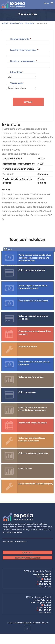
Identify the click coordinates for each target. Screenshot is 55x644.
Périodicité (16, 72)
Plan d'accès (45, 586)
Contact (27, 552)
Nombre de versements (23, 61)
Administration (21, 541)
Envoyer (28, 102)
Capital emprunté (20, 39)
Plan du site (8, 541)
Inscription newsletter (28, 558)
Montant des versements (23, 50)
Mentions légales (41, 623)
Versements (16, 83)
